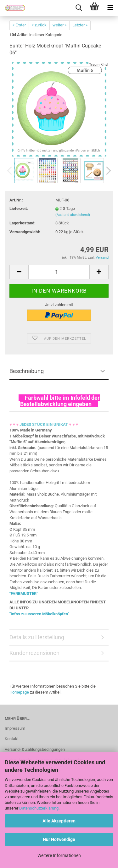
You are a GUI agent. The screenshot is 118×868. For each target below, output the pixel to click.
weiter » (59, 25)
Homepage (19, 692)
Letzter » (80, 25)
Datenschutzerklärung (39, 808)
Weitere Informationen (59, 855)
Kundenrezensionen (34, 653)
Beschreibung (27, 371)
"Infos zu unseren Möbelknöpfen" (39, 614)
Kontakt (12, 739)
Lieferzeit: (19, 209)
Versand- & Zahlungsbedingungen (35, 749)
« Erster (19, 25)
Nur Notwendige (59, 839)
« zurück (39, 25)
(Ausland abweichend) (73, 215)
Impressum (15, 728)
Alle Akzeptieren (59, 821)
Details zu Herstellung (37, 637)
